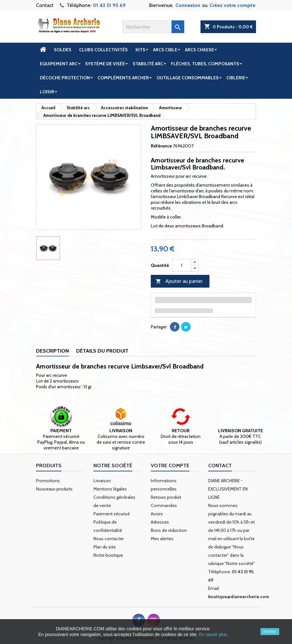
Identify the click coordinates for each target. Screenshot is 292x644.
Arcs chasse (199, 50)
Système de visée (105, 64)
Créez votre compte (232, 5)
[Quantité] (182, 265)
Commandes (164, 505)
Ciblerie (236, 78)
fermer (270, 632)
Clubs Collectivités (103, 50)
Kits (140, 50)
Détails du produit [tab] (102, 351)
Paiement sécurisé (112, 514)
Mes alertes (162, 539)
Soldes (63, 50)
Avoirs (157, 514)
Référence (161, 146)
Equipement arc (59, 64)
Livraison (102, 481)
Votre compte (170, 465)
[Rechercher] (153, 27)
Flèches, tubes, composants (205, 64)
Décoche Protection (65, 78)
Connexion (188, 5)
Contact (45, 5)
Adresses (160, 522)
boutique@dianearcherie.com (239, 597)
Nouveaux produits (54, 489)
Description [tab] (52, 351)
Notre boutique (108, 555)
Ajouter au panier (179, 281)
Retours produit (166, 497)
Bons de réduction (169, 530)
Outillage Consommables (188, 78)
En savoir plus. (214, 634)
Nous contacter (109, 539)
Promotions (48, 481)
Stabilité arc (148, 64)
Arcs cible (165, 50)
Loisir (47, 92)
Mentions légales (110, 489)
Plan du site (105, 547)
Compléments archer (123, 78)
